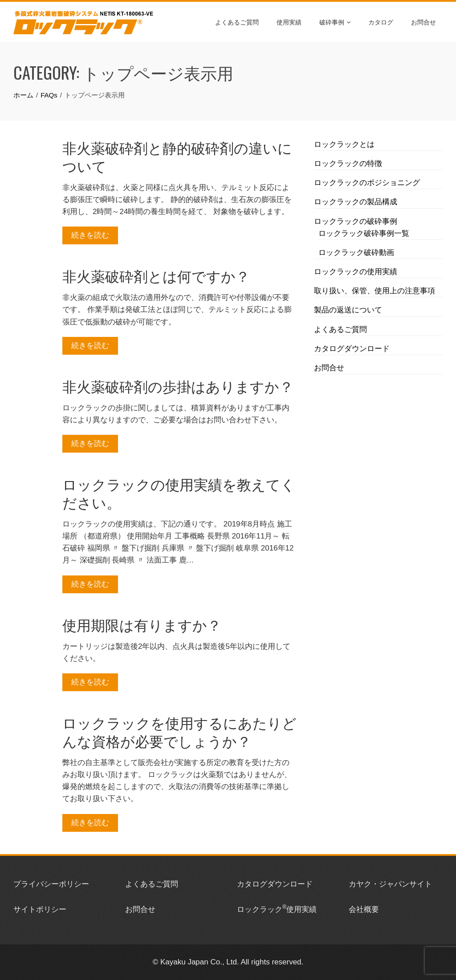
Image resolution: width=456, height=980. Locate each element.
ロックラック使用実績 (277, 909)
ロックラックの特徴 (348, 164)
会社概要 (364, 909)
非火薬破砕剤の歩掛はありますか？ (178, 386)
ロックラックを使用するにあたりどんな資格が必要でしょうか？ (179, 731)
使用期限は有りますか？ (142, 624)
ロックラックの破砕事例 (356, 221)
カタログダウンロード (352, 349)
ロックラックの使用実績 (356, 272)
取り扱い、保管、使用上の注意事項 (375, 291)
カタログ (381, 22)
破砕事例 (335, 22)
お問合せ (423, 22)
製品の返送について (348, 310)
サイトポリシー (40, 909)
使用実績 (289, 22)
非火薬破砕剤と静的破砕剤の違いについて (177, 156)
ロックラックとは (344, 144)
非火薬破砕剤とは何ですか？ (156, 275)
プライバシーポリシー (51, 884)
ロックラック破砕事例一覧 (364, 233)
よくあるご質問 (237, 22)
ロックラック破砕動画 (356, 253)
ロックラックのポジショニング (367, 183)
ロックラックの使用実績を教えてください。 (179, 493)
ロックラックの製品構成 (356, 202)
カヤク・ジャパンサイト (390, 884)
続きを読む (90, 235)
